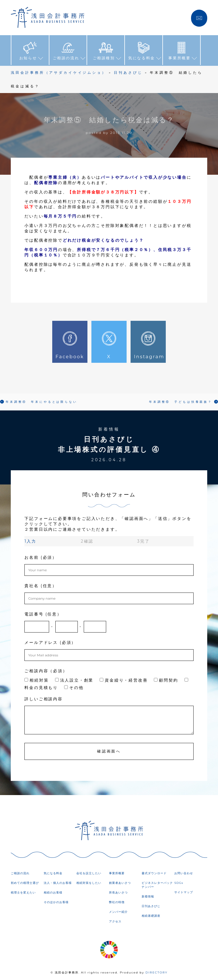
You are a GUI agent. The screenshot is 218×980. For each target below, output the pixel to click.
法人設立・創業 (74, 679)
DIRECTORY (156, 971)
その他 (74, 687)
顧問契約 (166, 679)
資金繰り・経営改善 (124, 679)
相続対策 (36, 679)
